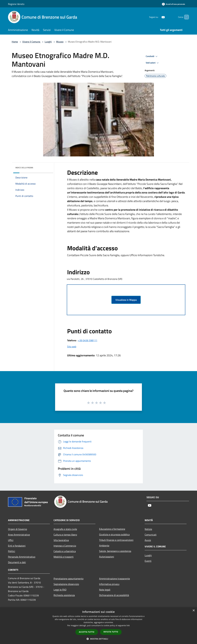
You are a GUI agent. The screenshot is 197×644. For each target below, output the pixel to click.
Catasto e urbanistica (65, 551)
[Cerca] (185, 17)
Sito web (72, 347)
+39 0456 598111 (88, 340)
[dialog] (98, 626)
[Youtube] (158, 17)
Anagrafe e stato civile (65, 529)
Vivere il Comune (32, 42)
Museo (60, 42)
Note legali (105, 590)
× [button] (194, 611)
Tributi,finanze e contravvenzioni (116, 540)
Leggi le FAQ (60, 590)
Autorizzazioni (107, 557)
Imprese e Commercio (65, 546)
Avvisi (148, 540)
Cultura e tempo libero (65, 535)
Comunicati (151, 535)
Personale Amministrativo (22, 557)
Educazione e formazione (112, 529)
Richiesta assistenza (64, 595)
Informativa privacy (109, 584)
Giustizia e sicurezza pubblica (114, 534)
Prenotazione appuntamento (68, 579)
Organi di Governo (17, 529)
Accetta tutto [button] (87, 632)
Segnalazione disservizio (66, 584)
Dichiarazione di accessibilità (114, 595)
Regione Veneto (16, 4)
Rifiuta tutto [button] (111, 632)
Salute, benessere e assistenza (115, 551)
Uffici (11, 540)
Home (15, 42)
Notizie (148, 529)
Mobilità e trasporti (64, 557)
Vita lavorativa (61, 540)
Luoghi (48, 42)
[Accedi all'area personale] (173, 4)
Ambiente (104, 546)
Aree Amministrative (19, 535)
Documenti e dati (17, 562)
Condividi (152, 56)
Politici (12, 551)
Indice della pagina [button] (24, 168)
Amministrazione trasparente (115, 579)
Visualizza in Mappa (126, 300)
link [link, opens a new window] (128, 625)
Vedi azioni (153, 63)
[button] (98, 639)
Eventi (148, 561)
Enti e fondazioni (17, 546)
